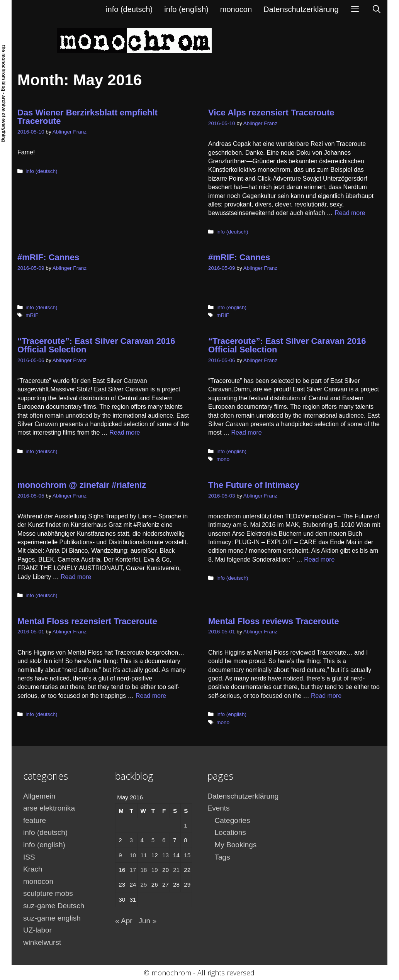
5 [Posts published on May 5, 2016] (153, 840)
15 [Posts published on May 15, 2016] (187, 855)
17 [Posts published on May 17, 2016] (133, 870)
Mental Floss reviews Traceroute (274, 621)
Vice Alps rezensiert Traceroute (271, 113)
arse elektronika (49, 808)
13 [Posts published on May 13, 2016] (166, 855)
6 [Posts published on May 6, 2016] (164, 840)
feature (35, 820)
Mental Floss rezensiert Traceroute (87, 621)
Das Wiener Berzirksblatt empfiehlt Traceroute (87, 117)
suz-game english (52, 918)
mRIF (32, 315)
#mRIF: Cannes (48, 257)
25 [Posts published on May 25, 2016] (144, 884)
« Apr (124, 921)
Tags (222, 857)
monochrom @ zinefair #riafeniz (82, 485)
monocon (236, 9)
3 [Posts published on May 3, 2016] (131, 840)
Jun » (147, 921)
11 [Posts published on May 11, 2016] (144, 855)
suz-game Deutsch (54, 906)
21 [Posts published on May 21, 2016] (176, 870)
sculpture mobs (48, 893)
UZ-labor (37, 930)
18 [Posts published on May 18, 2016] (144, 870)
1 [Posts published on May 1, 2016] (185, 825)
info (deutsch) (129, 9)
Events (219, 808)
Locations (230, 832)
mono (223, 459)
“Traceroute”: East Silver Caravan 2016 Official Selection (96, 345)
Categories (233, 820)
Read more (350, 213)
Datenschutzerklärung (301, 9)
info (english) (186, 9)
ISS (29, 857)
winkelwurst (42, 942)
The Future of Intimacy (254, 485)
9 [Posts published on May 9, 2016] (120, 855)
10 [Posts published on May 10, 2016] (133, 855)
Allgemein (39, 796)
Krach (33, 869)
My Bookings (236, 845)
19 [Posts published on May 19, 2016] (155, 870)
